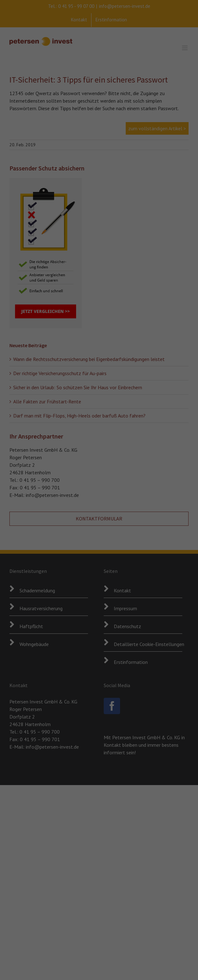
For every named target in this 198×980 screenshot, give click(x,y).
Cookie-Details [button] (172, 960)
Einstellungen (17, 950)
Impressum (173, 970)
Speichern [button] (176, 885)
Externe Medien (104, 958)
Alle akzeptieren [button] (179, 864)
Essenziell (35, 958)
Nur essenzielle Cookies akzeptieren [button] (179, 913)
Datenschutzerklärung (25, 943)
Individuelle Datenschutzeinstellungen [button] (179, 944)
